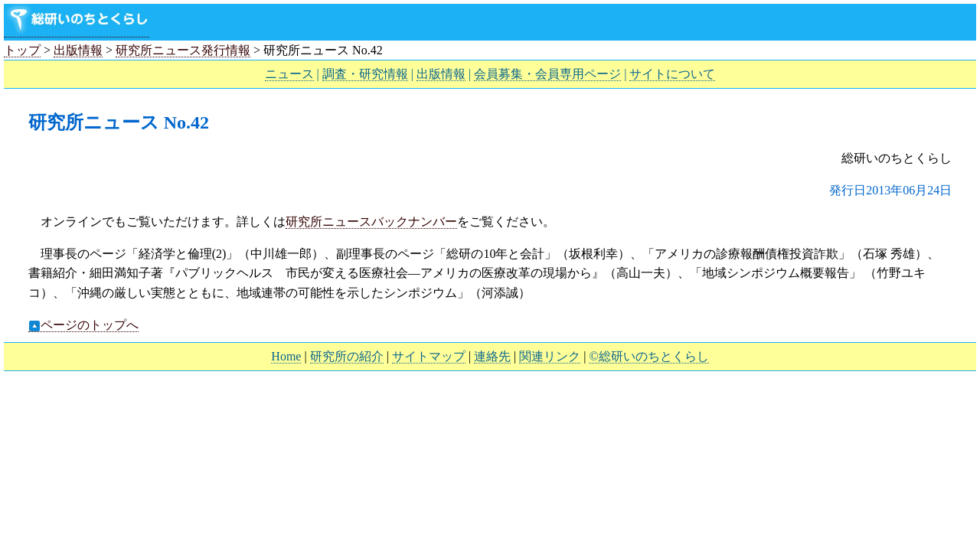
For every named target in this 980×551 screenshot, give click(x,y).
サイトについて (672, 74)
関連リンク (550, 356)
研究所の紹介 (347, 356)
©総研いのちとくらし (648, 356)
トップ (22, 50)
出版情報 (78, 50)
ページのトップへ (83, 325)
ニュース (289, 74)
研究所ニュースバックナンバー (371, 222)
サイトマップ (429, 356)
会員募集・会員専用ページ (547, 74)
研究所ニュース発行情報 (183, 50)
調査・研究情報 (365, 74)
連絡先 (492, 356)
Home (286, 356)
